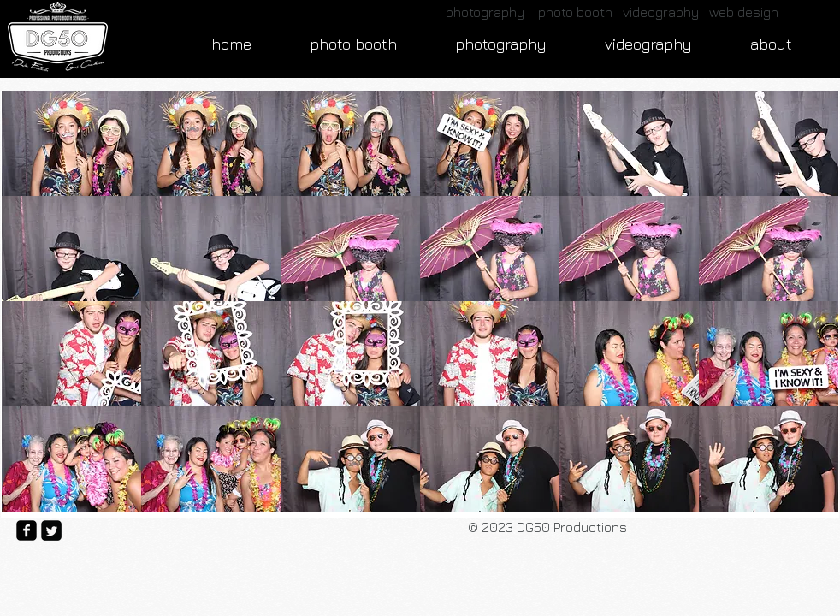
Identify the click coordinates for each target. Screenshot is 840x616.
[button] (71, 143)
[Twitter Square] (51, 530)
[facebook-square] (27, 530)
